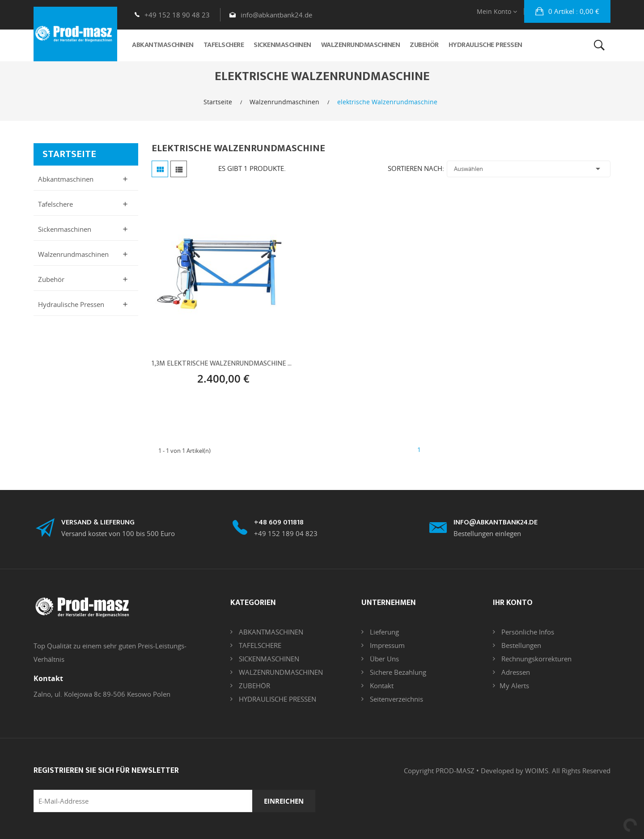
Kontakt (381, 686)
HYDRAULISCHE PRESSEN (277, 699)
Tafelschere (55, 204)
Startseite (69, 154)
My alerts (514, 686)
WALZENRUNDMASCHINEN (280, 672)
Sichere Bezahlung (397, 672)
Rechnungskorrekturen (536, 659)
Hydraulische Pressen (71, 304)
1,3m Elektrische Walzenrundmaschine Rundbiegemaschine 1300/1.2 (224, 364)
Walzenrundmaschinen (73, 254)
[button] (567, 11)
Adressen (515, 672)
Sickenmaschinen (65, 229)
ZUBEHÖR (254, 686)
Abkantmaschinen (66, 179)
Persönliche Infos (527, 632)
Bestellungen (520, 645)
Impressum (386, 645)
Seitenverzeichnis (396, 699)
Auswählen (529, 169)
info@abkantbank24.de (276, 15)
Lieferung (383, 632)
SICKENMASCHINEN (268, 659)
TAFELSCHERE (259, 645)
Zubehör (51, 279)
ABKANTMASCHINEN (270, 632)
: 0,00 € (573, 11)
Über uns (383, 659)
